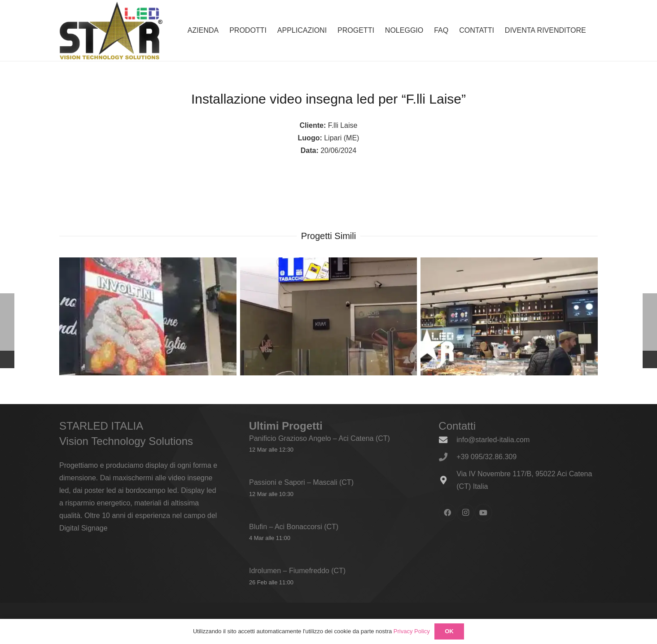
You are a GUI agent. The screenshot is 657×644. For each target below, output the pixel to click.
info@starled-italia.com (493, 440)
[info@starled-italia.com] (447, 440)
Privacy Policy (412, 631)
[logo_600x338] (111, 30)
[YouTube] (483, 513)
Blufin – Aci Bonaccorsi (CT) (294, 526)
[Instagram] (465, 513)
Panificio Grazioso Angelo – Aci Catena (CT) (320, 438)
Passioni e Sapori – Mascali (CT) (301, 482)
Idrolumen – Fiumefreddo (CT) (297, 571)
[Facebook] (447, 513)
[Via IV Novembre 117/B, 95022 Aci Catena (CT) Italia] (447, 480)
